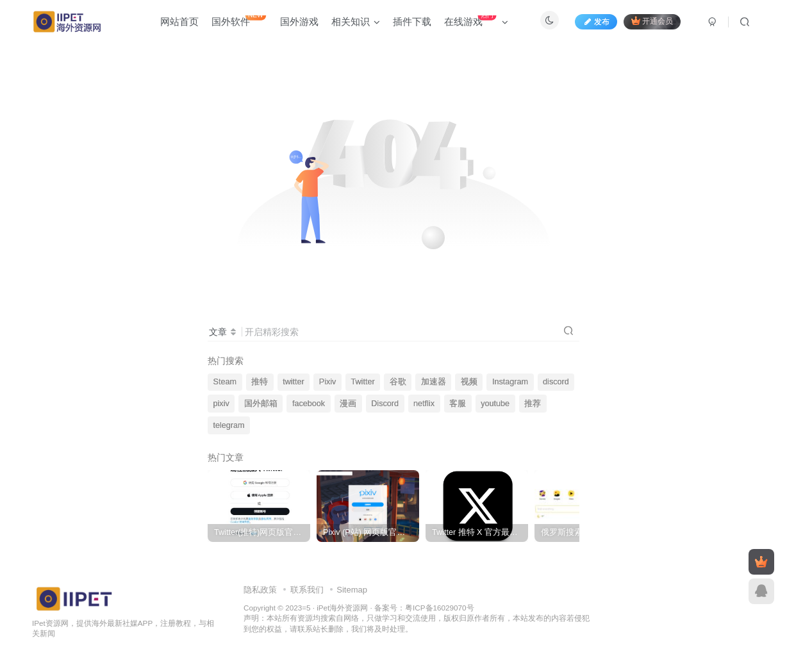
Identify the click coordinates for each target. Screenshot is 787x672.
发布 (596, 22)
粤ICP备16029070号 (439, 608)
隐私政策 (260, 590)
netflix (424, 404)
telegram (229, 425)
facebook (309, 404)
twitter (294, 382)
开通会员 (652, 21)
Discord (385, 404)
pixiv (221, 404)
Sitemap (352, 590)
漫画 (348, 404)
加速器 (434, 382)
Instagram (510, 382)
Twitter (363, 382)
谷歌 (398, 382)
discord (556, 382)
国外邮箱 (261, 404)
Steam (225, 382)
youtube (495, 404)
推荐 (533, 404)
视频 (469, 382)
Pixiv (328, 382)
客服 (458, 404)
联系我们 (307, 590)
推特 (260, 382)
